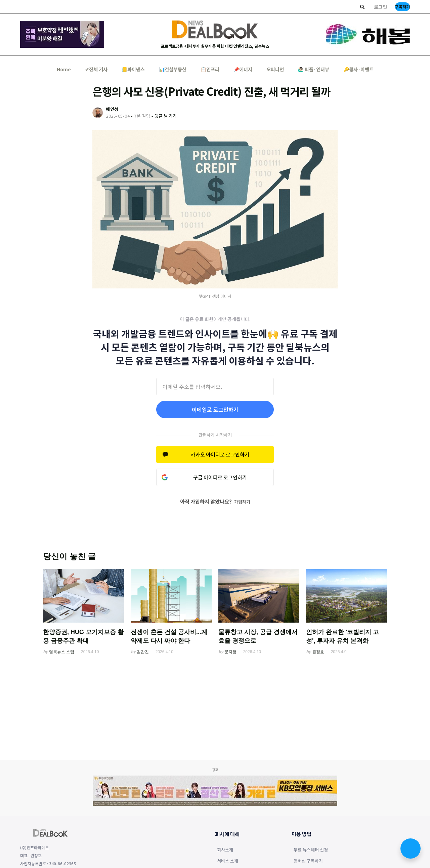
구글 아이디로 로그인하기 (220, 477)
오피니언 (275, 69)
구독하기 (402, 7)
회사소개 (225, 850)
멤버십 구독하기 (308, 861)
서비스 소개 (228, 861)
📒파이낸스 (133, 69)
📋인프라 (210, 69)
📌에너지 (243, 69)
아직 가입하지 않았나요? (215, 501)
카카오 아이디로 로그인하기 (220, 454)
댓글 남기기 (166, 116)
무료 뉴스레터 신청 (311, 850)
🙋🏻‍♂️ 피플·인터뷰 (314, 69)
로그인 (380, 7)
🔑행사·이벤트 (358, 69)
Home (64, 69)
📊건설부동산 (173, 69)
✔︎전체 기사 (96, 69)
